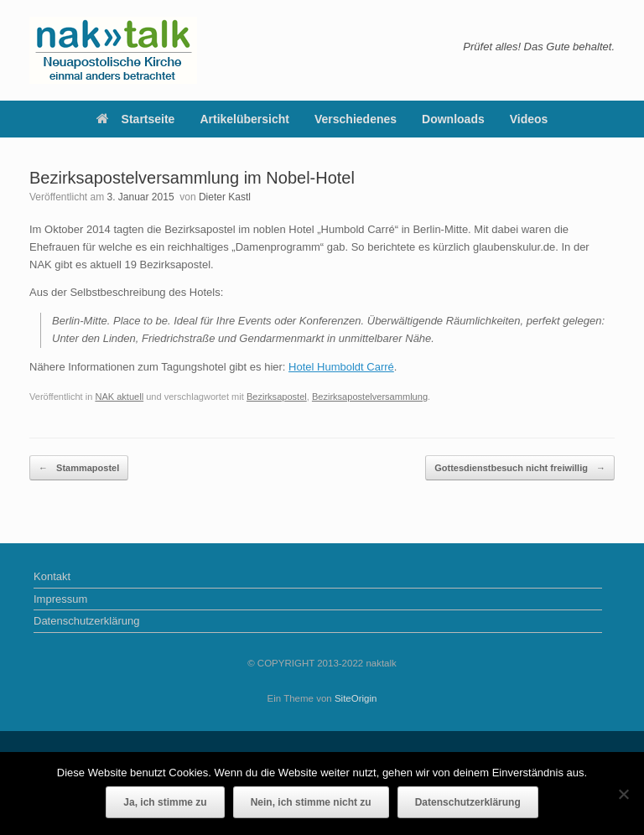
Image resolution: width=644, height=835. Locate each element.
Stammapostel (79, 468)
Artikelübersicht (244, 119)
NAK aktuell (119, 397)
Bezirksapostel (277, 397)
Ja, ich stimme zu (165, 802)
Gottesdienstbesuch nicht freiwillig (520, 468)
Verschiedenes (356, 119)
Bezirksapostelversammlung (370, 397)
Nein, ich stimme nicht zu (311, 802)
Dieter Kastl (225, 197)
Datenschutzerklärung (86, 621)
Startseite (136, 119)
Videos (529, 119)
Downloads (453, 119)
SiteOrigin (356, 698)
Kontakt (52, 576)
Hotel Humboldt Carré (341, 367)
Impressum (60, 599)
